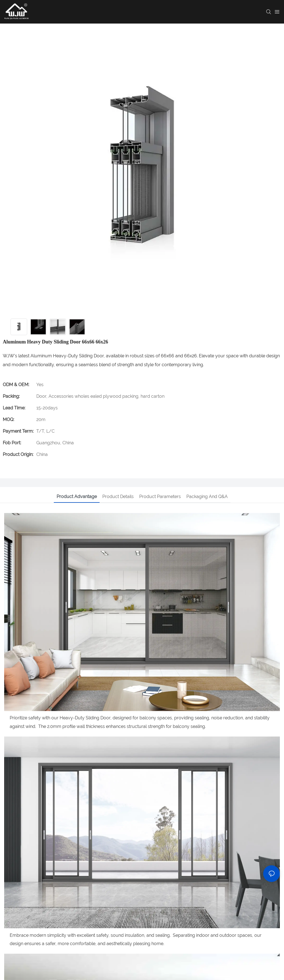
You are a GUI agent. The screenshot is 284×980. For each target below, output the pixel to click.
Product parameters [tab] (160, 497)
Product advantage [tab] (77, 497)
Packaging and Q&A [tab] (207, 497)
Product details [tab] (118, 497)
